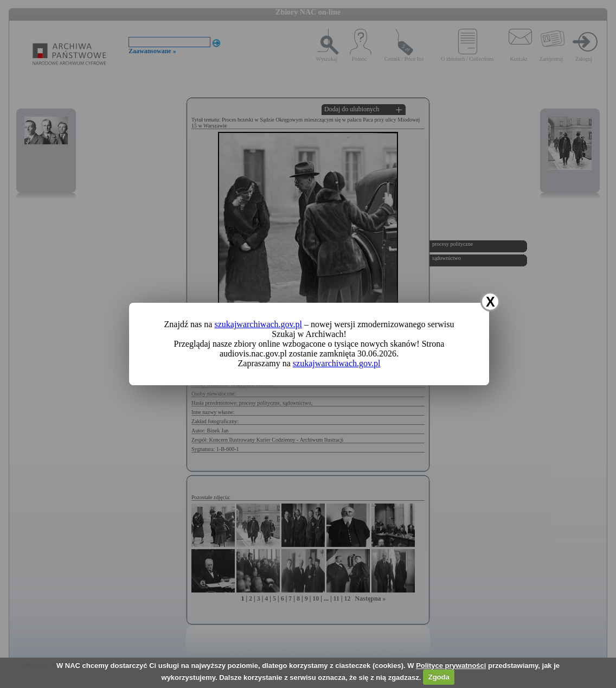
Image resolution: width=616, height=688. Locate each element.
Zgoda (439, 677)
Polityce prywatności (451, 665)
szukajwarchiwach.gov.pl (258, 324)
